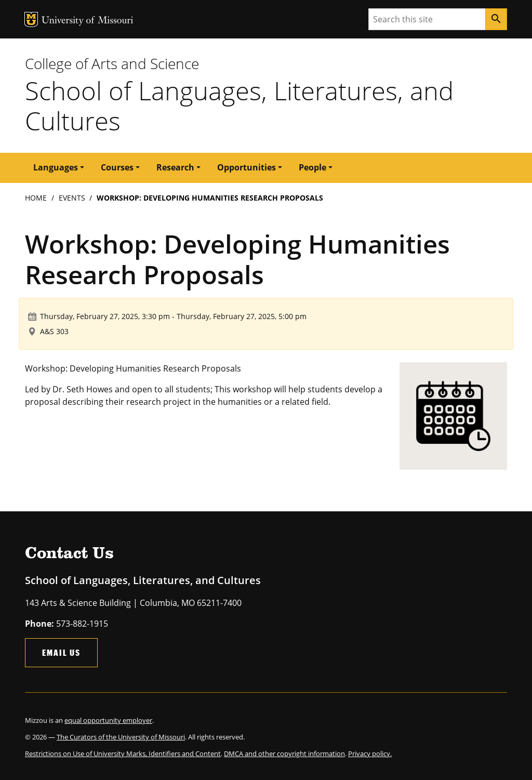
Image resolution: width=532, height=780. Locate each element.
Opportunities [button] (247, 167)
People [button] (312, 167)
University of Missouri (88, 21)
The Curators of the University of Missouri (121, 737)
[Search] (496, 19)
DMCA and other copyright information (284, 753)
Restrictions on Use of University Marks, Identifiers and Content (123, 753)
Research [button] (175, 167)
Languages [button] (56, 167)
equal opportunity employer (108, 720)
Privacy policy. (370, 753)
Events (72, 198)
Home (36, 198)
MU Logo (31, 19)
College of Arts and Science (112, 63)
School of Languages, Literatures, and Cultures (239, 106)
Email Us (61, 652)
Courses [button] (117, 167)
